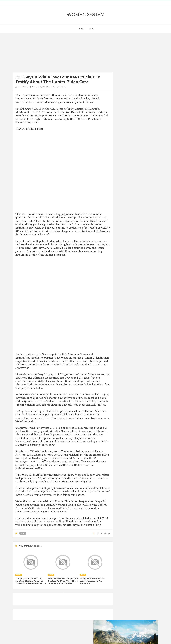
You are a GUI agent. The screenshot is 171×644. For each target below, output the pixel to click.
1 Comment (50, 87)
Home (91, 29)
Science (123, 337)
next (122, 162)
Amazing (123, 311)
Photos (138, 332)
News (23, 533)
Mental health (148, 328)
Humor (140, 324)
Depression (142, 315)
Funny (147, 320)
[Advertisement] (63, 53)
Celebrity (132, 315)
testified (30, 428)
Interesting (136, 328)
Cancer (123, 315)
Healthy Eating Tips (127, 324)
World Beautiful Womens (129, 341)
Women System (86, 14)
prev (120, 162)
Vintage (132, 337)
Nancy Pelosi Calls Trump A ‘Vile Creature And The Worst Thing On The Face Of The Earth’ (63, 581)
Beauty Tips (143, 311)
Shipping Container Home (131, 286)
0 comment (61, 87)
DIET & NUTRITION (127, 320)
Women (140, 337)
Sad (145, 332)
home (80, 29)
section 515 (54, 364)
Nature (122, 332)
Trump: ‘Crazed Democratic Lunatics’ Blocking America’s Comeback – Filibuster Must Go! (31, 581)
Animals (132, 311)
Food (140, 320)
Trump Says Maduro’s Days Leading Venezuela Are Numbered (93, 581)
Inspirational (124, 328)
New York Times (31, 385)
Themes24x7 (93, 640)
